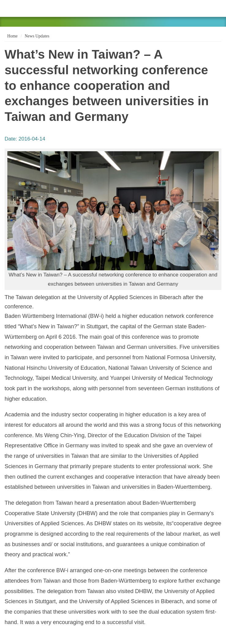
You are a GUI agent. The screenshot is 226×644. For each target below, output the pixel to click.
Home (12, 36)
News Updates (37, 36)
